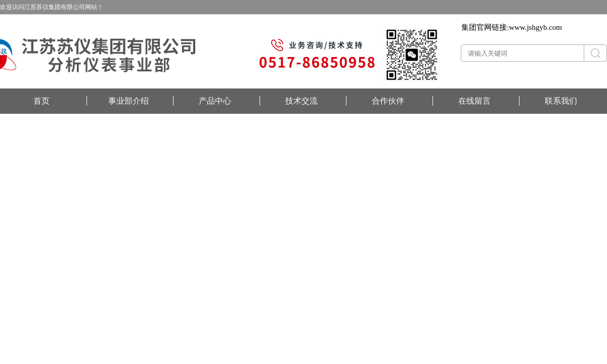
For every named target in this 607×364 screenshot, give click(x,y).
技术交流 (301, 101)
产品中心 (215, 101)
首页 (41, 101)
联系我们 (561, 101)
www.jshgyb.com (535, 27)
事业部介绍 (128, 101)
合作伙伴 (388, 101)
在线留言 (474, 101)
